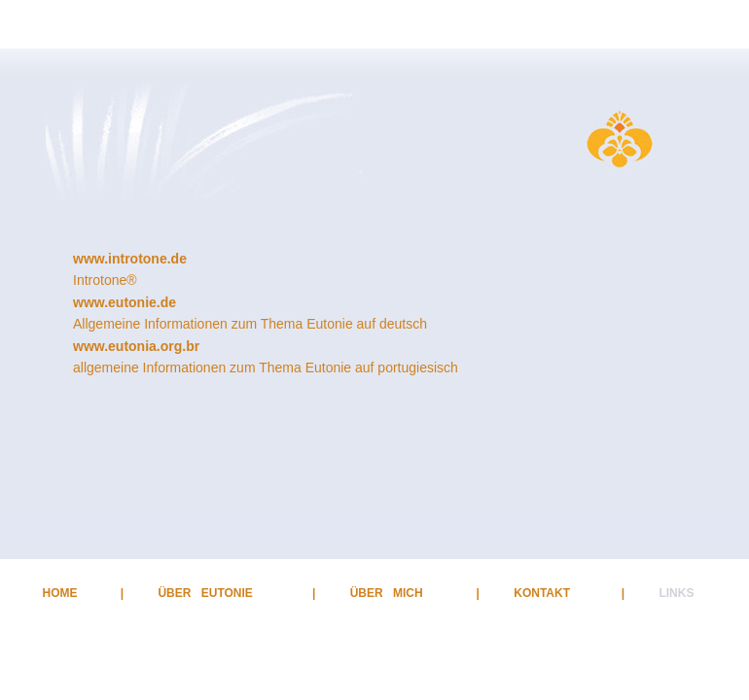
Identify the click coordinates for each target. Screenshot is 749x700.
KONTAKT (542, 593)
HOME (60, 593)
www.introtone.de (130, 259)
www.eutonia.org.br (136, 346)
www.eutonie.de (125, 302)
